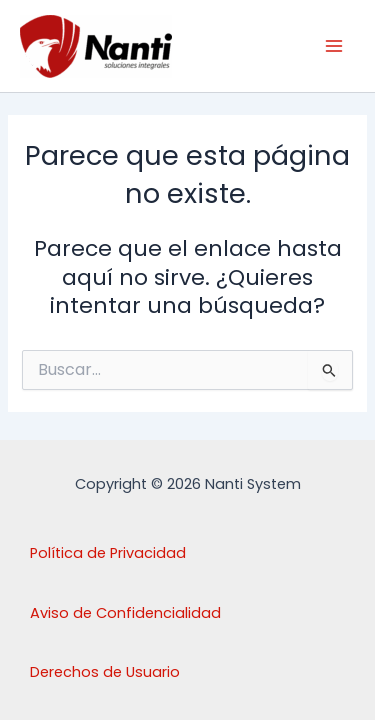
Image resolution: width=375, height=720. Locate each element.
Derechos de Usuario (105, 672)
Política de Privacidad (108, 553)
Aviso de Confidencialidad (125, 613)
